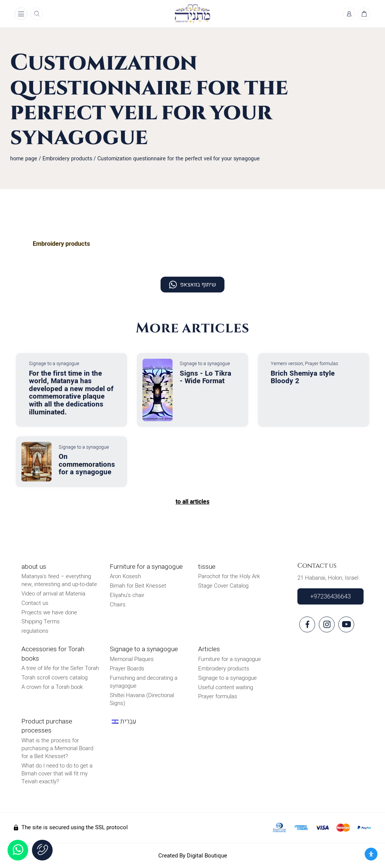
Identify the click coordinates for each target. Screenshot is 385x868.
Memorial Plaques (132, 659)
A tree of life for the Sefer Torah (60, 669)
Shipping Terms (41, 622)
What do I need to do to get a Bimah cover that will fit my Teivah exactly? (57, 774)
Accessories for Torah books (53, 654)
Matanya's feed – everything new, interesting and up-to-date (59, 581)
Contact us (35, 603)
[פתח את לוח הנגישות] (371, 854)
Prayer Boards (127, 669)
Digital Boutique (207, 856)
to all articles (192, 502)
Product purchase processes (47, 726)
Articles (209, 649)
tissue (207, 567)
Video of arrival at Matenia (53, 594)
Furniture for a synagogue (146, 567)
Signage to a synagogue (144, 649)
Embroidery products (67, 159)
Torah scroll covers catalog (55, 678)
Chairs (118, 605)
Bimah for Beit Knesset (138, 586)
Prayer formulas (218, 697)
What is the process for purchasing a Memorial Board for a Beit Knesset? (57, 748)
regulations (35, 631)
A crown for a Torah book (52, 687)
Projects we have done (49, 612)
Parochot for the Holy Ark (229, 577)
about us (34, 567)
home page (24, 159)
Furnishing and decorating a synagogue (144, 682)
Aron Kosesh (125, 577)
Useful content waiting (226, 687)
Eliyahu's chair (127, 595)
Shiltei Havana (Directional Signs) (142, 699)
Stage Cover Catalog (223, 586)
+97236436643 (330, 597)
